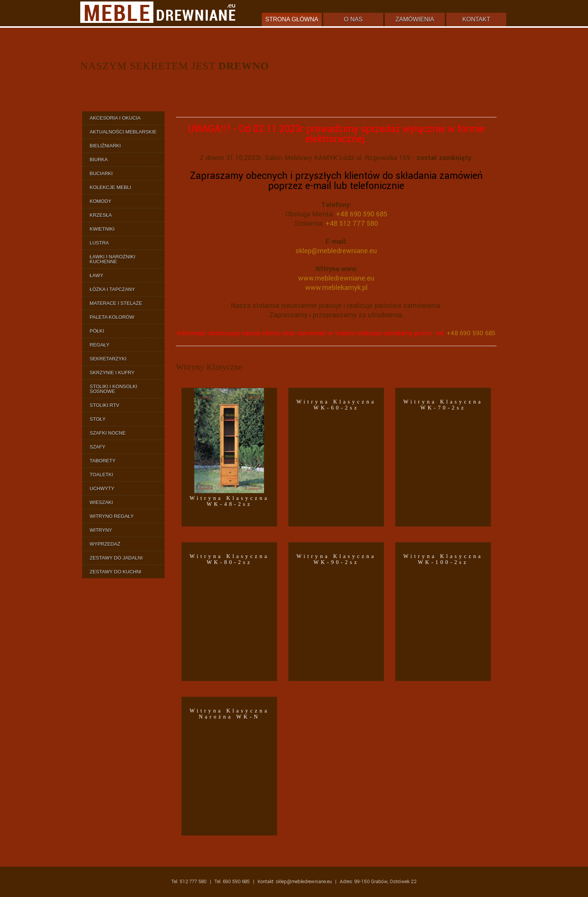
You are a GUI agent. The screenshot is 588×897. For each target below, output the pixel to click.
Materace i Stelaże (116, 303)
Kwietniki (102, 229)
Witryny (101, 530)
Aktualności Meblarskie (123, 132)
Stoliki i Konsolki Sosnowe (113, 389)
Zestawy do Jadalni (116, 558)
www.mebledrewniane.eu (336, 278)
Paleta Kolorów (112, 317)
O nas (353, 19)
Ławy (96, 275)
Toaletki (101, 475)
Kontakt (476, 19)
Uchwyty (102, 488)
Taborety (103, 461)
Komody (100, 201)
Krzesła (101, 215)
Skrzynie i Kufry (112, 373)
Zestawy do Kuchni (115, 572)
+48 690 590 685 (362, 214)
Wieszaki (101, 502)
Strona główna (292, 19)
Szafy (97, 447)
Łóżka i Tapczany (112, 289)
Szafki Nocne (108, 433)
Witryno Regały (112, 516)
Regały (100, 345)
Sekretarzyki (108, 359)
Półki (97, 331)
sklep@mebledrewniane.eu (336, 251)
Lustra (99, 243)
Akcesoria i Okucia (115, 118)
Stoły (97, 419)
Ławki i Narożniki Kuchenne (112, 259)
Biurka (99, 160)
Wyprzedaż (105, 544)
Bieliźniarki (105, 146)
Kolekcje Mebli (110, 187)
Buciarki (101, 173)
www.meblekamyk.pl (336, 288)
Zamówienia (415, 19)
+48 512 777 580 (352, 223)
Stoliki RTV (104, 405)
